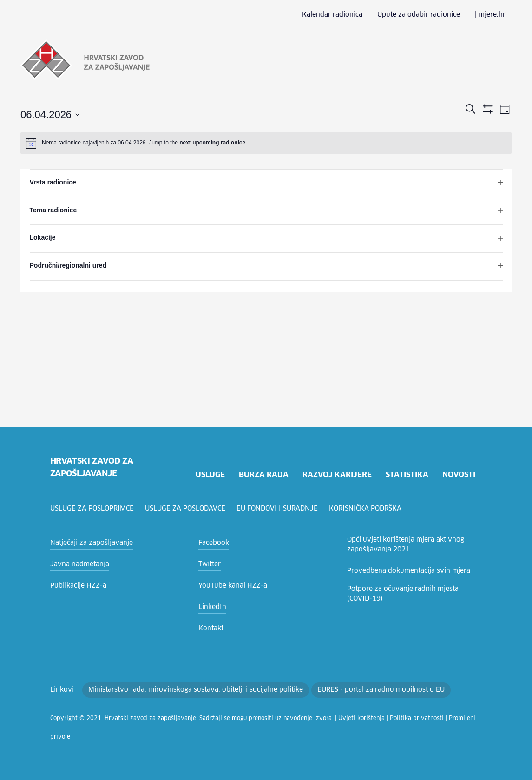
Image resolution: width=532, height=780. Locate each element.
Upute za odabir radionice (427, 15)
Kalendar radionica (348, 15)
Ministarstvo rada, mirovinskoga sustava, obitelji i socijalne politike (180, 690)
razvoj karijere (336, 475)
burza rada (263, 475)
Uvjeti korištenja (322, 719)
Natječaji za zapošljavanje (88, 543)
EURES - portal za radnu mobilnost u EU (348, 690)
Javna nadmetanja (77, 564)
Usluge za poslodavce (189, 509)
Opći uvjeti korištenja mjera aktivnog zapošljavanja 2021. (399, 545)
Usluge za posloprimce (93, 509)
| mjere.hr (492, 15)
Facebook (213, 543)
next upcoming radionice (212, 142)
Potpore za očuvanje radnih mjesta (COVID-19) (410, 594)
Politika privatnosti (368, 719)
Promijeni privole (416, 719)
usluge (209, 475)
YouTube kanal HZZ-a (230, 586)
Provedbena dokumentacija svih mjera (402, 571)
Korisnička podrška (370, 509)
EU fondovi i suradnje (282, 509)
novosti (458, 475)
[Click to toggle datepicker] (50, 114)
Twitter (208, 564)
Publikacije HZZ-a (76, 586)
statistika (407, 475)
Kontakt (209, 629)
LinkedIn (211, 607)
